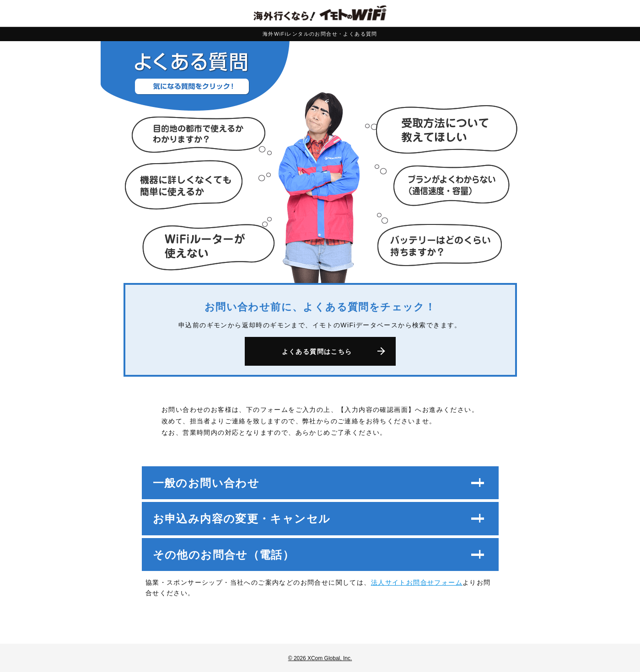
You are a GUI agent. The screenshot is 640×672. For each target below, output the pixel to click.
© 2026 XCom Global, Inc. (320, 658)
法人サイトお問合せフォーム (417, 582)
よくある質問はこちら (317, 352)
